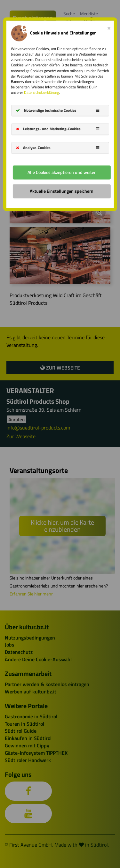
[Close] (109, 27)
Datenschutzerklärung (41, 93)
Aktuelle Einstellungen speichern (62, 191)
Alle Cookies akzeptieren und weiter (62, 172)
